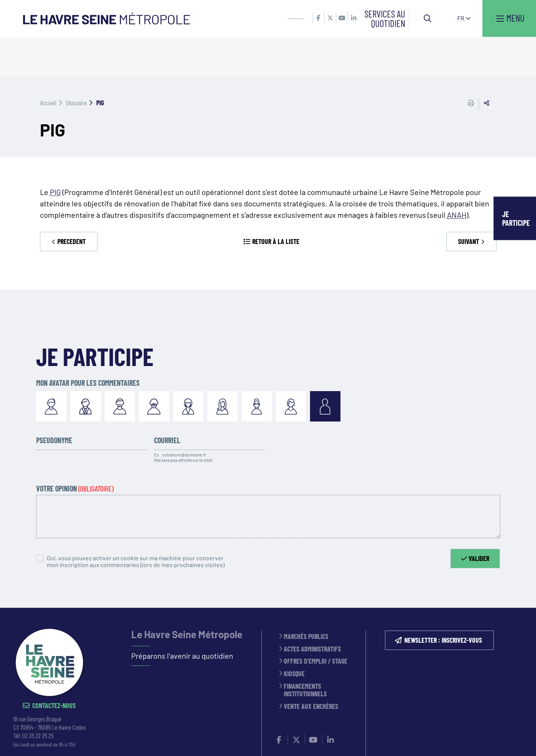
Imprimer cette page (471, 64)
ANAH (457, 176)
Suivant (468, 202)
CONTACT (163, 740)
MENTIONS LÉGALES (248, 740)
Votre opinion (75, 449)
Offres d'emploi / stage (316, 622)
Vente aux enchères (311, 668)
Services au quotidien (385, 18)
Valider (479, 519)
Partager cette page (487, 64)
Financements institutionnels (305, 651)
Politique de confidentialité (316, 740)
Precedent (72, 202)
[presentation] (290, 528)
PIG (55, 153)
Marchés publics (306, 598)
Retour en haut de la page (519, 569)
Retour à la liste (276, 202)
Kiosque (294, 635)
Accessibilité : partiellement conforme (452, 740)
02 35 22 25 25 (38, 697)
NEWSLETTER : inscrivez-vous (443, 601)
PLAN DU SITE (377, 740)
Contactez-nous (54, 667)
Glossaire (76, 63)
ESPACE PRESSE (199, 740)
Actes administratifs (312, 610)
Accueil (48, 63)
